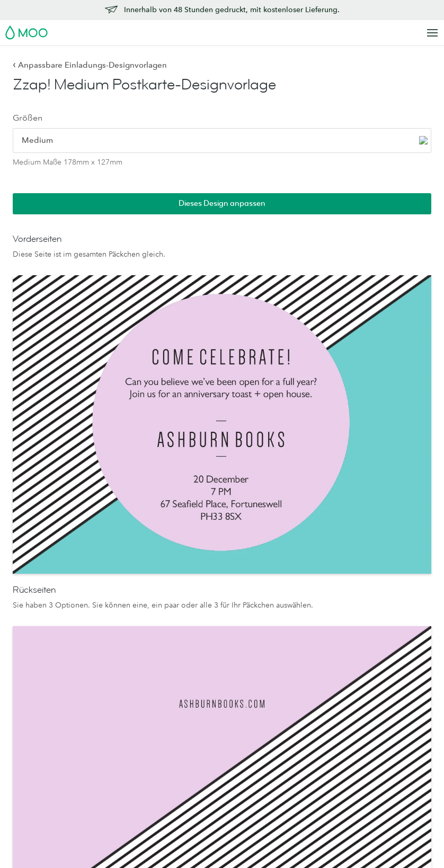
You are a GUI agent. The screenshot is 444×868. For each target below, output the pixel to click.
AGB (126, 836)
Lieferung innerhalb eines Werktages (389, 655)
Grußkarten (117, 622)
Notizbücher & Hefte (133, 696)
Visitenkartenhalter (130, 681)
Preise (366, 636)
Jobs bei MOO (296, 675)
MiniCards (30, 661)
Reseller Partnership (304, 720)
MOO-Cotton (207, 652)
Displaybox (118, 667)
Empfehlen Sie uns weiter (387, 723)
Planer (109, 711)
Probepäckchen (211, 696)
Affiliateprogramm (386, 703)
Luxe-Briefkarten (126, 637)
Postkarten (30, 699)
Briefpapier (118, 608)
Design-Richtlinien (387, 689)
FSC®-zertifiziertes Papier (215, 715)
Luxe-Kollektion (211, 735)
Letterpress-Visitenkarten (35, 680)
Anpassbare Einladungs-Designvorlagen (90, 65)
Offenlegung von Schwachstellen (385, 746)
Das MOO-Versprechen (291, 753)
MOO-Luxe (203, 622)
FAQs (365, 674)
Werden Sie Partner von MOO (303, 792)
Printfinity (286, 735)
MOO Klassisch (210, 667)
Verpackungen (295, 773)
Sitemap (267, 836)
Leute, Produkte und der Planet (304, 642)
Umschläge (117, 652)
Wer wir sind (291, 661)
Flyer (22, 729)
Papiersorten (206, 608)
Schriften (231, 836)
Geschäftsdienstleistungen (308, 705)
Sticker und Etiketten (48, 714)
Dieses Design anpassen (375, 88)
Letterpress (203, 681)
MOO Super (205, 637)
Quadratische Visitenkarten (36, 642)
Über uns (286, 608)
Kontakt (368, 621)
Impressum (306, 836)
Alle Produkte (36, 608)
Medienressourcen (302, 622)
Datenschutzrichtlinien (176, 836)
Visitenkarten (35, 622)
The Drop (287, 690)
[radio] (45, 144)
